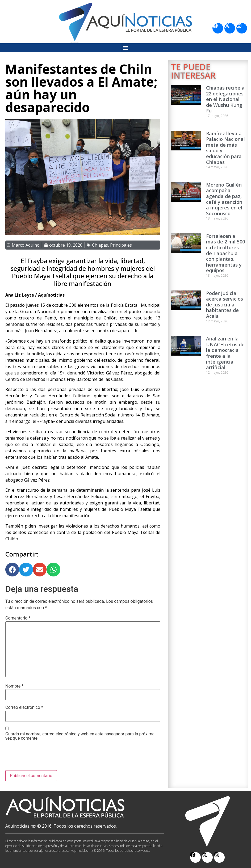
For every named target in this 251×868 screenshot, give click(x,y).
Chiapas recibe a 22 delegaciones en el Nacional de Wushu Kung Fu (225, 99)
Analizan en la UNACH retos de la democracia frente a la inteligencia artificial (225, 353)
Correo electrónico (24, 707)
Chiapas (100, 245)
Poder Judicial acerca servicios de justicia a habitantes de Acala (225, 305)
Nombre (14, 686)
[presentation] (46, 757)
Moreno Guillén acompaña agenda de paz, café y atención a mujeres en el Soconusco (224, 199)
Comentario (18, 618)
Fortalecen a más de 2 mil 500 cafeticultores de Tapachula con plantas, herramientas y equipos (225, 253)
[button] (126, 48)
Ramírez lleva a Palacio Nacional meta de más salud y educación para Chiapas (225, 148)
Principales (121, 245)
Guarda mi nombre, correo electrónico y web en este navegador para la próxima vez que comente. (80, 736)
